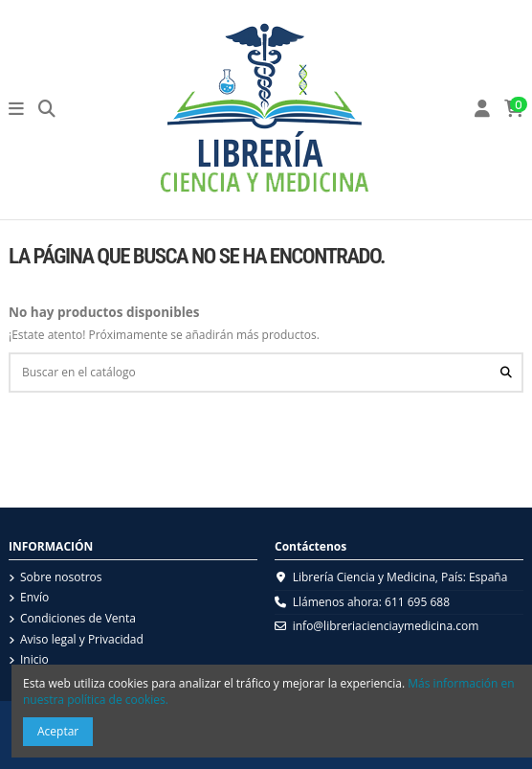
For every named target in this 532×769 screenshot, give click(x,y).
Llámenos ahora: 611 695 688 (371, 602)
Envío (34, 598)
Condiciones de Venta (78, 619)
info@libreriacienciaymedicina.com (386, 626)
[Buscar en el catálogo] (506, 372)
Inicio (34, 660)
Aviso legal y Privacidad (82, 640)
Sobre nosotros (61, 577)
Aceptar (58, 731)
